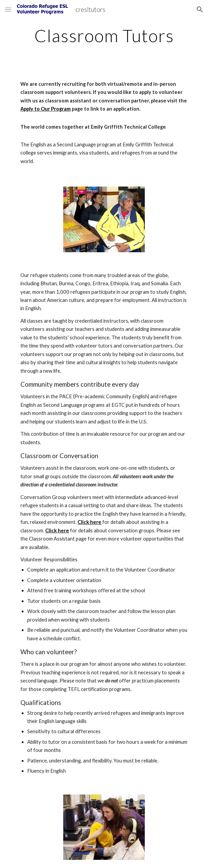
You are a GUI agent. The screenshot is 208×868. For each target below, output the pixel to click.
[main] (104, 36)
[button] (8, 9)
